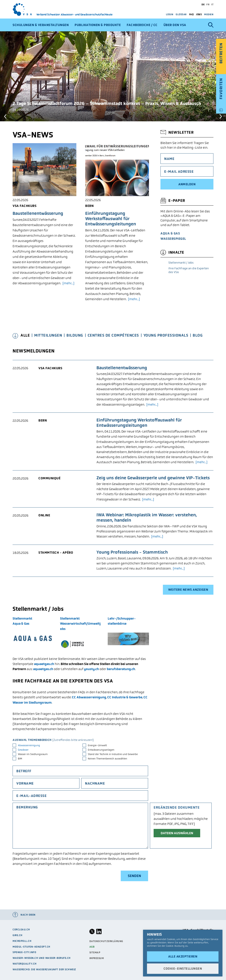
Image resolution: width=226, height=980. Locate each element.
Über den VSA (175, 25)
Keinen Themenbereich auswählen (107, 759)
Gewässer (23, 750)
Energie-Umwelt (97, 745)
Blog (198, 335)
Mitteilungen (48, 335)
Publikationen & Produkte (98, 25)
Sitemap (95, 952)
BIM (20, 759)
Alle (25, 335)
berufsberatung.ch (121, 669)
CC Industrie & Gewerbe (125, 697)
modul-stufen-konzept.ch (31, 947)
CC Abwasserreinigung (89, 697)
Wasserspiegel (173, 239)
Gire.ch (18, 935)
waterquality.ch (25, 964)
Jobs (199, 14)
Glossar (181, 14)
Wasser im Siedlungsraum (33, 754)
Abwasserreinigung (29, 745)
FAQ (191, 14)
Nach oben (28, 915)
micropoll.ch (22, 941)
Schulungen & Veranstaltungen (41, 25)
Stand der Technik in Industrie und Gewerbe (113, 754)
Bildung (75, 335)
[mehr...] (68, 283)
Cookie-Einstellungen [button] (183, 969)
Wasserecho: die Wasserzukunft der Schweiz (44, 969)
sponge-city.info (24, 952)
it (212, 4)
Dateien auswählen (177, 833)
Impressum (97, 958)
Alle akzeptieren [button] (183, 956)
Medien (209, 14)
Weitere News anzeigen (188, 590)
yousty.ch (91, 669)
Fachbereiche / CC (142, 25)
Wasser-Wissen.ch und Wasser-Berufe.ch (42, 958)
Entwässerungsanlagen (101, 750)
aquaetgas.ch (44, 664)
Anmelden (187, 184)
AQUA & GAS (170, 233)
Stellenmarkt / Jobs (181, 263)
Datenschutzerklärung (106, 941)
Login (170, 14)
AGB (92, 947)
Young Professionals (166, 335)
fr (208, 4)
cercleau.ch (21, 929)
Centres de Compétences (113, 335)
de (203, 4)
